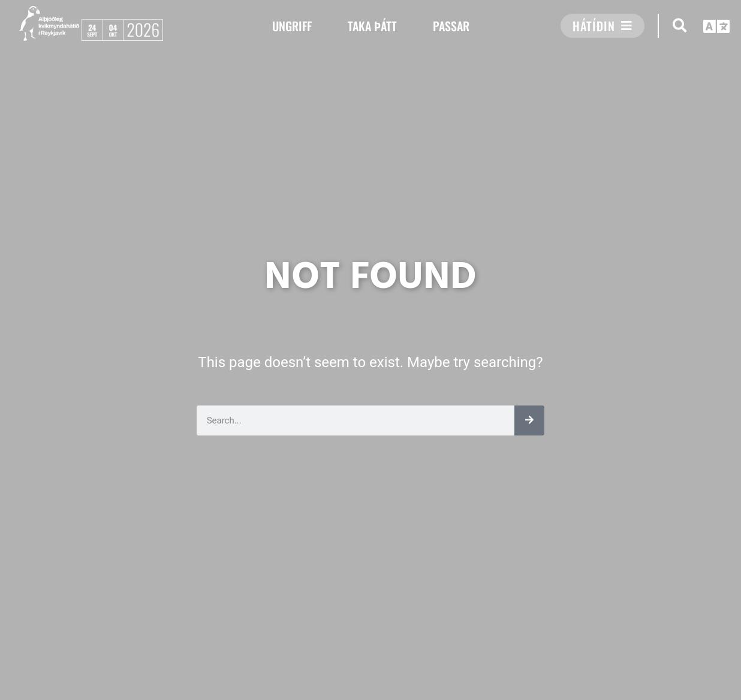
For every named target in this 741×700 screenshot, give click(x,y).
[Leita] (529, 420)
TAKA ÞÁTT (372, 26)
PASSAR (451, 26)
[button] (680, 25)
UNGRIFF (292, 26)
